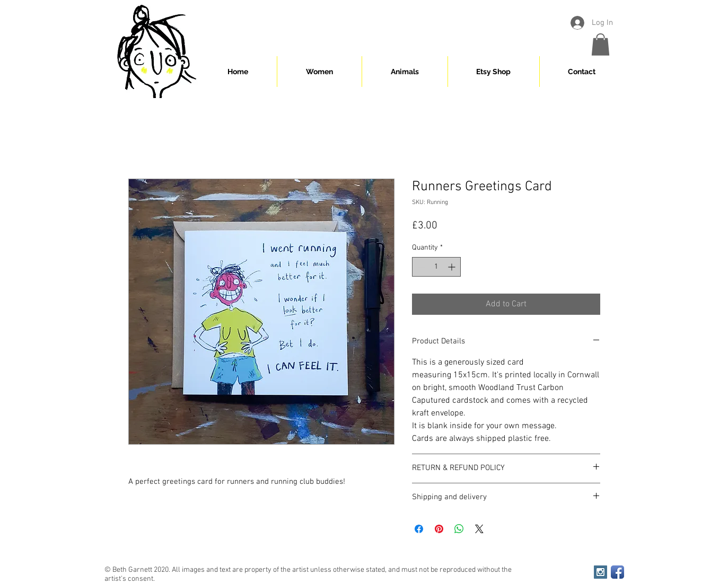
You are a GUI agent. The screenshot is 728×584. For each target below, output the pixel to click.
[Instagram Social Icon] (600, 572)
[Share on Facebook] (419, 529)
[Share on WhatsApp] (459, 529)
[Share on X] (479, 529)
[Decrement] (420, 267)
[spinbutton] (436, 267)
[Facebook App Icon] (617, 572)
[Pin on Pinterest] (439, 529)
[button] (600, 45)
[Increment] (453, 267)
